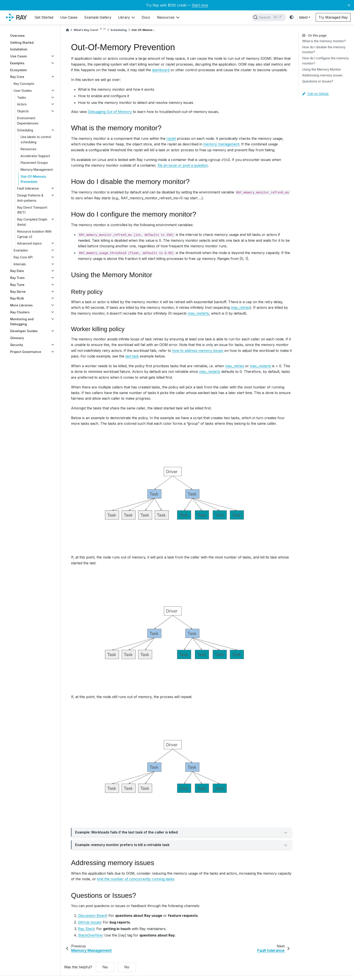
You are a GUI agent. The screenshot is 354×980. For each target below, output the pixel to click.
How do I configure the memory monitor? (326, 61)
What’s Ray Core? (86, 30)
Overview (17, 36)
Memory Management (37, 170)
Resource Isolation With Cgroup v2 (34, 234)
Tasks (22, 97)
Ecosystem (18, 70)
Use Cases (19, 56)
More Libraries (21, 305)
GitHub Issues (89, 922)
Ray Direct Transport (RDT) (32, 210)
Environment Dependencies (28, 121)
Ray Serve (18, 292)
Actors (22, 104)
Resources (28, 149)
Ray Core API (23, 257)
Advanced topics (29, 243)
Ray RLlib (17, 298)
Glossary (17, 338)
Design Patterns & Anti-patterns (30, 198)
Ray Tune (17, 285)
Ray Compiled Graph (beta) (32, 222)
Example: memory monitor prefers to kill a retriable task (182, 845)
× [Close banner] (349, 5)
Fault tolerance (28, 188)
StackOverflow (90, 935)
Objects (23, 111)
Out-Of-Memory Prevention (33, 179)
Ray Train (17, 278)
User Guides (23, 91)
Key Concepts (24, 84)
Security (17, 345)
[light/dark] (292, 17)
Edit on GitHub (315, 94)
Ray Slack (86, 929)
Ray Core (17, 77)
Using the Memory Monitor (322, 69)
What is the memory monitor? (324, 41)
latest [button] (303, 17)
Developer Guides (24, 331)
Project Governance (26, 352)
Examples (17, 63)
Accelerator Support (35, 156)
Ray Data (17, 271)
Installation (19, 49)
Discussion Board (92, 916)
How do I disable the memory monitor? (324, 50)
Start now (200, 5)
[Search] (269, 17)
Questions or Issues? (318, 81)
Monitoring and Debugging (22, 322)
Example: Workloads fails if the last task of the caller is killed (182, 833)
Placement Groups (34, 163)
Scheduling (25, 130)
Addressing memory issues (322, 75)
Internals (20, 264)
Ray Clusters (20, 312)
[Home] (67, 30)
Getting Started (22, 43)
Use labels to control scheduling (36, 139)
